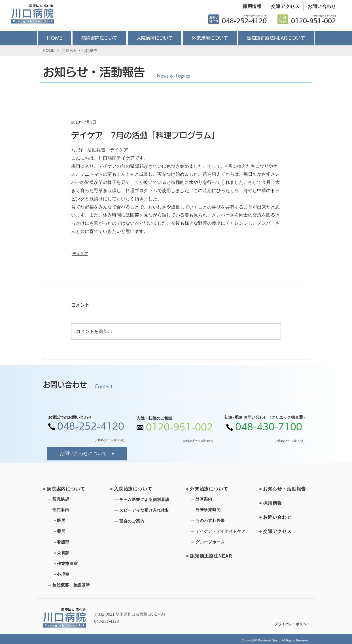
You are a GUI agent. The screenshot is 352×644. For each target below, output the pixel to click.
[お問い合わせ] (320, 7)
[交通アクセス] (283, 7)
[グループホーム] (216, 542)
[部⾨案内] (73, 510)
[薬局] (80, 532)
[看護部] (80, 542)
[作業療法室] (80, 564)
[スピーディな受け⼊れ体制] (146, 511)
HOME (49, 50)
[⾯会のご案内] (146, 521)
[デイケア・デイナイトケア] (221, 532)
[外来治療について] (211, 489)
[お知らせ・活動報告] (285, 489)
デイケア (80, 254)
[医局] (80, 521)
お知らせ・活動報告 (79, 50)
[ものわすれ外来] (216, 521)
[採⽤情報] (285, 503)
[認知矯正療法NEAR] (211, 556)
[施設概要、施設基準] (73, 585)
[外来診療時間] (216, 510)
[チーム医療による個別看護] (146, 500)
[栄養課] (80, 553)
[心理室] (80, 575)
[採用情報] (250, 7)
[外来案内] (216, 499)
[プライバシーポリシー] (288, 624)
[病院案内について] (68, 489)
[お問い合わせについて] (87, 454)
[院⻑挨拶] (73, 499)
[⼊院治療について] (135, 489)
